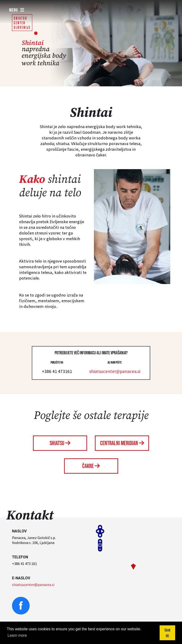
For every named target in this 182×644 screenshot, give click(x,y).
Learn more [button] (17, 635)
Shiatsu (60, 443)
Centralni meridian (122, 443)
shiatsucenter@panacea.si (115, 371)
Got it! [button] (168, 633)
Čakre (91, 466)
